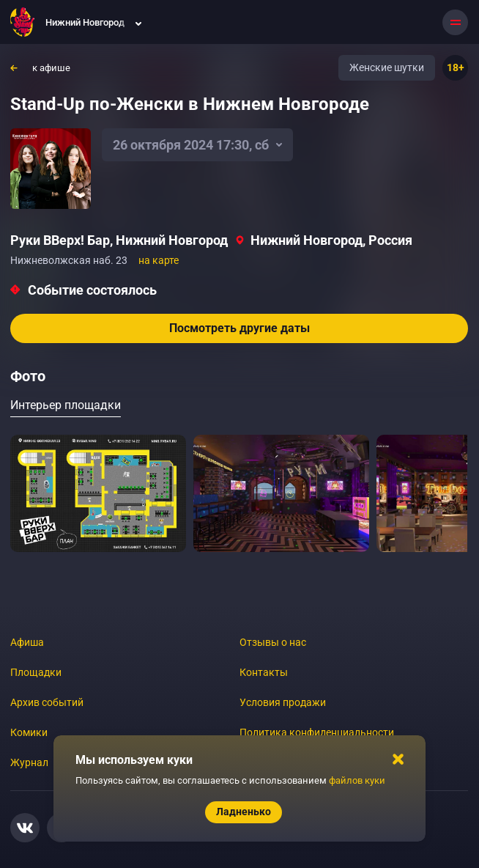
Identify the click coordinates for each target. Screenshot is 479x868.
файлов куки (357, 780)
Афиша (27, 642)
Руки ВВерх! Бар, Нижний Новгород (119, 240)
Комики (29, 732)
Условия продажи (283, 702)
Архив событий (47, 702)
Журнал (29, 762)
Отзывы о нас (273, 642)
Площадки (36, 672)
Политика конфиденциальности (317, 732)
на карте (159, 260)
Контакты (264, 672)
